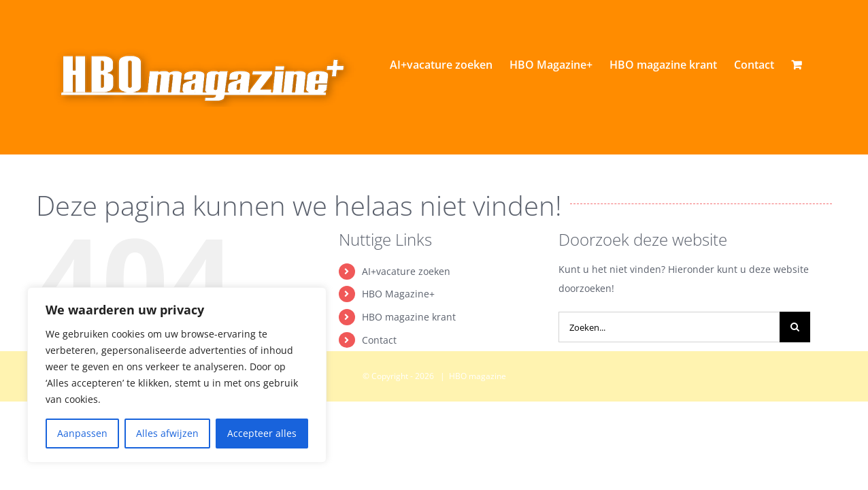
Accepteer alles (262, 433)
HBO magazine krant (409, 375)
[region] (177, 375)
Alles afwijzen (167, 433)
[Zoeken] (795, 386)
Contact (379, 398)
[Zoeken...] (669, 386)
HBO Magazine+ (398, 352)
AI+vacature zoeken (406, 330)
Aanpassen (82, 433)
